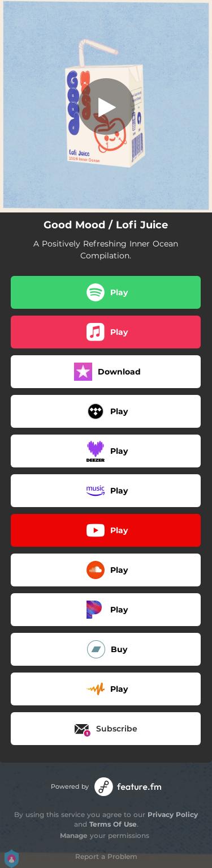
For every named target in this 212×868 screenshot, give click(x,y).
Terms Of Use (113, 824)
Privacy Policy (173, 814)
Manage (74, 835)
